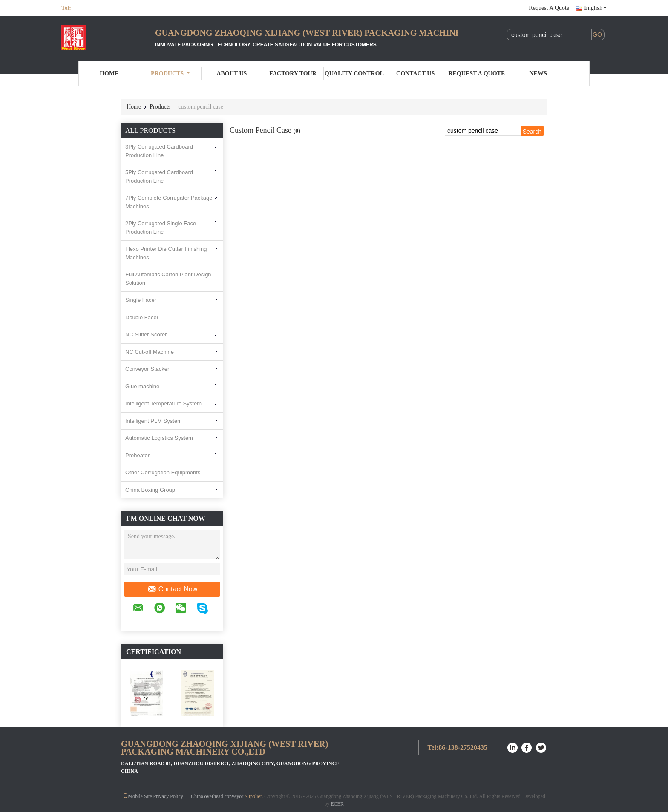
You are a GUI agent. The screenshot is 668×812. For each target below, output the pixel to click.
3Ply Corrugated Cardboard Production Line (159, 151)
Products (170, 73)
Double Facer (142, 317)
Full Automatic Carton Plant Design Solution (168, 279)
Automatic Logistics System (159, 438)
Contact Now (172, 589)
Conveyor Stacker (147, 369)
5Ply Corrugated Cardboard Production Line (159, 176)
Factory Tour (293, 73)
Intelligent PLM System (154, 421)
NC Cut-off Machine (150, 352)
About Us (232, 73)
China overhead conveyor (217, 796)
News (538, 73)
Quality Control (354, 73)
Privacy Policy (168, 796)
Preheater (137, 455)
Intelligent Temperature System (163, 403)
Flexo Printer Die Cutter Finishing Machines (166, 253)
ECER (337, 804)
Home (109, 73)
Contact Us (415, 73)
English (595, 8)
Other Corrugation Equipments (163, 472)
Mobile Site (137, 796)
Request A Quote (549, 8)
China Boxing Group (150, 490)
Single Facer (141, 300)
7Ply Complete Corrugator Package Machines (169, 202)
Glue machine (142, 386)
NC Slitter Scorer (146, 334)
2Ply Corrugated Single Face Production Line (161, 228)
